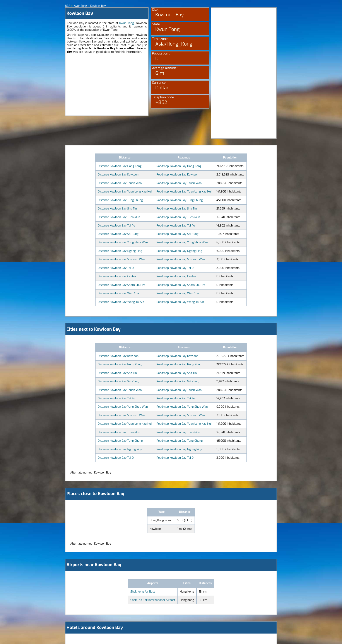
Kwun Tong (126, 23)
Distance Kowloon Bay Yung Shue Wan (123, 242)
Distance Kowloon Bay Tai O (116, 268)
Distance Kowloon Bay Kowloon (118, 175)
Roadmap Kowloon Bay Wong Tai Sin (180, 302)
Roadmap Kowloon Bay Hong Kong (179, 166)
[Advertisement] (107, 85)
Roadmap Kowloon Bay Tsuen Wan (179, 183)
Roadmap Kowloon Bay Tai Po (176, 226)
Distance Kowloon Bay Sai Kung (118, 234)
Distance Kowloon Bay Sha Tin (117, 209)
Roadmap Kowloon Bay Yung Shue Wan (182, 242)
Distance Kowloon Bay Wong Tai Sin (121, 302)
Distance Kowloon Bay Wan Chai (119, 293)
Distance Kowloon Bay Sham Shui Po (121, 285)
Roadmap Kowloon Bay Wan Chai (178, 293)
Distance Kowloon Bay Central (117, 276)
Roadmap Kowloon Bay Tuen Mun (178, 217)
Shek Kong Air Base (143, 592)
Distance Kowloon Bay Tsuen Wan (120, 183)
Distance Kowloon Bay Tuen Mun (119, 217)
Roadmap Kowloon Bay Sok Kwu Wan (181, 259)
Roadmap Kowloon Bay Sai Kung (177, 234)
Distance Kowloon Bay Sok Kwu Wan (121, 259)
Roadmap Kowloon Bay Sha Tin (177, 209)
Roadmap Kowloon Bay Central (176, 276)
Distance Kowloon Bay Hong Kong (120, 166)
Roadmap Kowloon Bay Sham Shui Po (181, 285)
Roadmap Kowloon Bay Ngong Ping (179, 251)
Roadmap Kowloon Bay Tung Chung (180, 200)
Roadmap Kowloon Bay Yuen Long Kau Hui (184, 192)
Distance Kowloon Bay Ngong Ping (120, 251)
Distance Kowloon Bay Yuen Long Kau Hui (125, 192)
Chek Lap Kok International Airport (153, 600)
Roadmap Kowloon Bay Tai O (175, 268)
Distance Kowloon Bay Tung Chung (120, 200)
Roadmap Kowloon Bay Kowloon (177, 175)
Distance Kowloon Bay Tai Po (116, 226)
